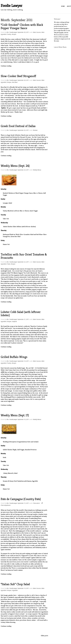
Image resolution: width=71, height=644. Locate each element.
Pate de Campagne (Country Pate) (21, 499)
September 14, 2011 (23, 588)
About (69, 6)
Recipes (14, 34)
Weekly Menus (37, 170)
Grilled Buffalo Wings (14, 357)
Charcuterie (36, 503)
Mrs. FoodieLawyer (12, 32)
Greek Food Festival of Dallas (18, 126)
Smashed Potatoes (31, 450)
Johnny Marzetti (8, 473)
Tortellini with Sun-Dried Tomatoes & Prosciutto (24, 256)
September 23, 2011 (23, 262)
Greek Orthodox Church (18, 135)
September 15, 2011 (23, 503)
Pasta (9, 264)
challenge (38, 510)
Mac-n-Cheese (38, 193)
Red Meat (15, 82)
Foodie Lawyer (12, 6)
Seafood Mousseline (10, 541)
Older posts (44, 636)
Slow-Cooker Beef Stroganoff (18, 76)
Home (63, 6)
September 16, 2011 (23, 419)
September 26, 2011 (23, 130)
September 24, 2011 (23, 170)
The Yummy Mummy (22, 525)
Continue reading (6, 66)
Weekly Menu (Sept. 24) (15, 166)
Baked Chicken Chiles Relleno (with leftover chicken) (19, 227)
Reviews (35, 130)
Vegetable (15, 590)
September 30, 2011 (23, 32)
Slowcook (24, 91)
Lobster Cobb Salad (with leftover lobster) (21, 314)
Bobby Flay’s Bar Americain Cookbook (34, 39)
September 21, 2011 (23, 319)
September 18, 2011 (23, 361)
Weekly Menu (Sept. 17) (15, 415)
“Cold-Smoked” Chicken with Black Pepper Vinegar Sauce (22, 26)
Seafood (14, 321)
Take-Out (6, 219)
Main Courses (37, 32)
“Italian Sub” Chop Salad (15, 584)
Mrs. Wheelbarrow (7, 525)
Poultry (9, 34)
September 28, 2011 (23, 80)
